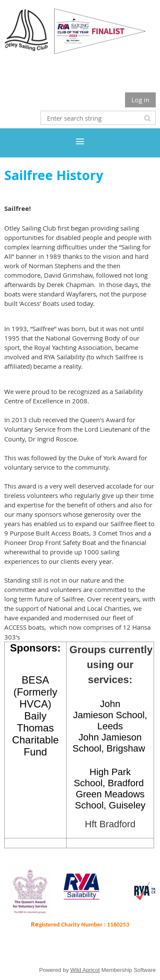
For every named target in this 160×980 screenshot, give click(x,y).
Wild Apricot (85, 970)
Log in (140, 100)
